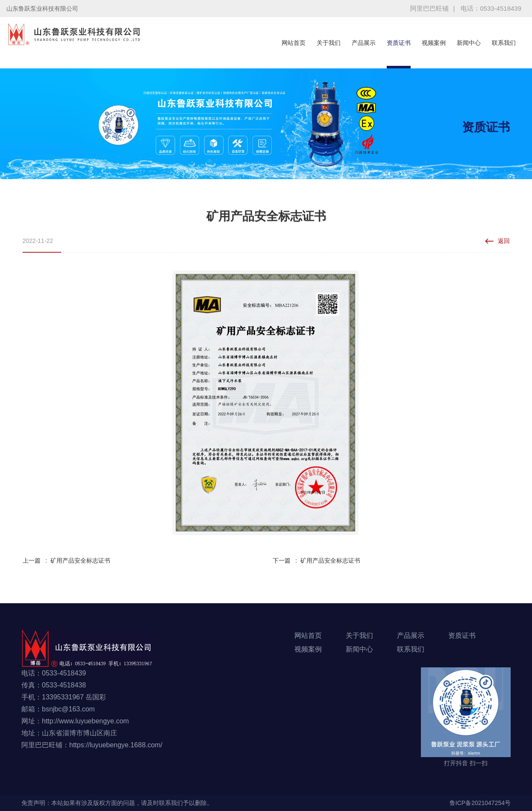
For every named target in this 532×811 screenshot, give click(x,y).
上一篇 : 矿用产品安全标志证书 (66, 560)
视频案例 (434, 43)
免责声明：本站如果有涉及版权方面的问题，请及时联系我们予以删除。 (117, 803)
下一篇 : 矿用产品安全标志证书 (316, 560)
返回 (504, 242)
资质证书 (399, 43)
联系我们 (504, 43)
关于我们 (329, 43)
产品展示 (364, 43)
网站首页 (294, 43)
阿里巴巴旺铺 (429, 8)
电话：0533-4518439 (491, 8)
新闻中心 (469, 43)
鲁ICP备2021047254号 (480, 803)
